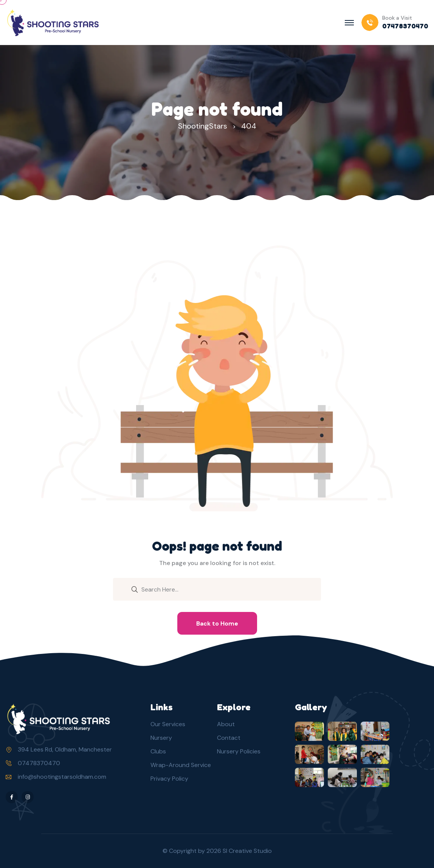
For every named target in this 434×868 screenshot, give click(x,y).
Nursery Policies (239, 751)
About (226, 724)
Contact (229, 738)
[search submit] (135, 589)
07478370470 (39, 763)
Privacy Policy (169, 779)
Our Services (168, 724)
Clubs (158, 751)
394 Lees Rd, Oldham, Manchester (65, 749)
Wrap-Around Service (181, 765)
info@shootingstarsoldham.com (62, 777)
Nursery (161, 738)
